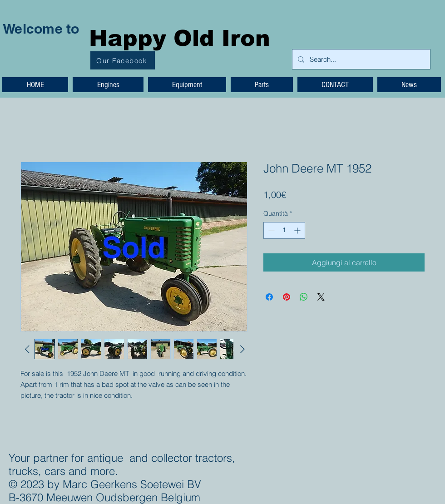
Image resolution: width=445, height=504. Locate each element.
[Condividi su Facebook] (269, 297)
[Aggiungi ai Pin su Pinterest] (287, 297)
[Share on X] (321, 297)
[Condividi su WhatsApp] (304, 297)
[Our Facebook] (123, 60)
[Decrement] (270, 230)
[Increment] (298, 230)
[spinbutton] (284, 230)
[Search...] (360, 59)
